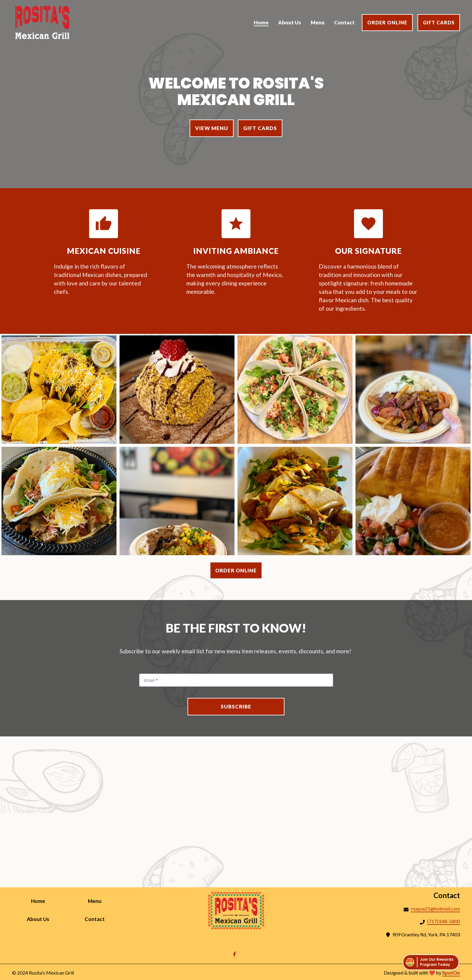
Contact (101, 919)
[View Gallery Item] (59, 390)
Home (44, 901)
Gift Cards (439, 22)
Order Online (387, 22)
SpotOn (451, 973)
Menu (101, 901)
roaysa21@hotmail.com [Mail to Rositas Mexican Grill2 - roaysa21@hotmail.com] (435, 908)
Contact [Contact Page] (344, 22)
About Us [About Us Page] (290, 22)
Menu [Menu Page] (318, 22)
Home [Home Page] (261, 22)
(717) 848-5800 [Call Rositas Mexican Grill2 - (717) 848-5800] (444, 921)
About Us (44, 919)
